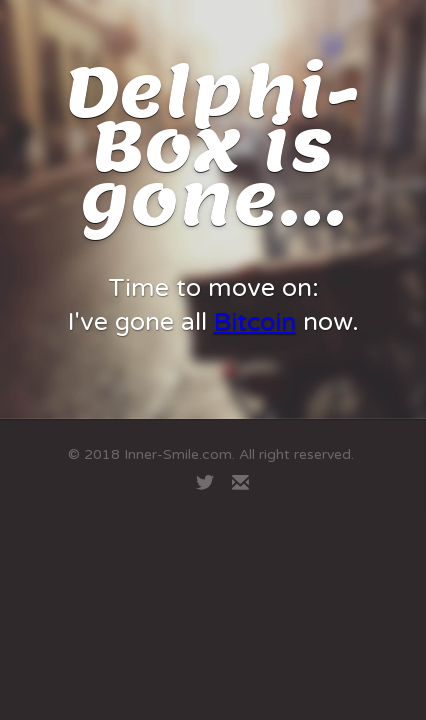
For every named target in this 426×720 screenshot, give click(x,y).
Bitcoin (255, 322)
